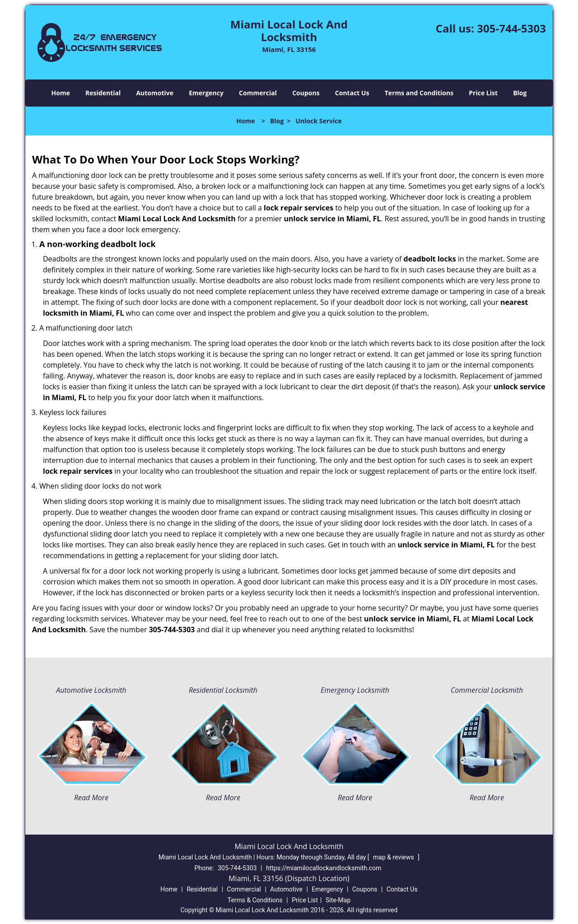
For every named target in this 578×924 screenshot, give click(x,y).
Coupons (306, 93)
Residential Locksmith (223, 690)
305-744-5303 (511, 28)
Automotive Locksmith (91, 690)
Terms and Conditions (419, 93)
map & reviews (394, 857)
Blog (520, 93)
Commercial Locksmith (487, 690)
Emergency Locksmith (355, 690)
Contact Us (352, 93)
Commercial (258, 93)
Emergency (206, 93)
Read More (91, 798)
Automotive (155, 93)
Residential (103, 93)
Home (61, 93)
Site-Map (338, 900)
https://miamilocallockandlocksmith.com (324, 868)
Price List (483, 93)
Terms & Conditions (255, 900)
